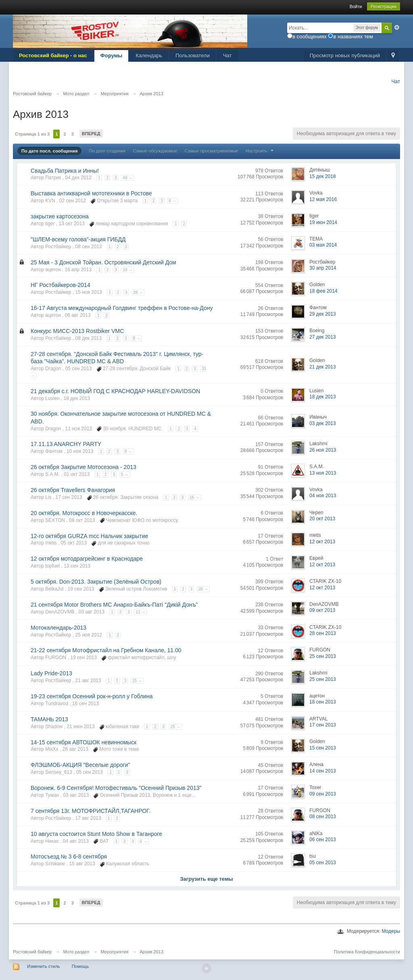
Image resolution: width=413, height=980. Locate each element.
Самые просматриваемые (212, 151)
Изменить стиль (44, 966)
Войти (356, 6)
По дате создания (107, 151)
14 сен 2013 (323, 771)
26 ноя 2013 (323, 450)
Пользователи (193, 55)
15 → (137, 681)
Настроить (261, 151)
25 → (175, 727)
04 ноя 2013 (323, 496)
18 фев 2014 (323, 291)
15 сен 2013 (323, 748)
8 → (137, 338)
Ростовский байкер (32, 952)
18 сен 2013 (323, 702)
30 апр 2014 (323, 268)
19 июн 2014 (323, 222)
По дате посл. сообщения (49, 151)
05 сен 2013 (323, 863)
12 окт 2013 (322, 542)
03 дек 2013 (323, 423)
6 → (173, 201)
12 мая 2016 (323, 199)
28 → (138, 292)
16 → (194, 497)
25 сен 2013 (323, 656)
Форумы (112, 55)
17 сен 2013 (323, 725)
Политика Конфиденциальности (367, 952)
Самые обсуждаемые (155, 151)
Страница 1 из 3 (32, 134)
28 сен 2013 (323, 633)
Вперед (91, 134)
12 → (140, 612)
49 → (127, 178)
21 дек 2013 (323, 367)
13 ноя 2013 (323, 473)
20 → (203, 589)
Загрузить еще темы (206, 879)
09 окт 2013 (322, 610)
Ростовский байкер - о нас (53, 55)
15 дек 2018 (323, 176)
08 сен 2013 (323, 817)
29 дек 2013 (323, 314)
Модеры (391, 931)
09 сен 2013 (323, 794)
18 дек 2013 (323, 397)
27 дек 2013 (323, 337)
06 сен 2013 (323, 840)
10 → (127, 270)
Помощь (80, 966)
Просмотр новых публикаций (345, 55)
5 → (125, 474)
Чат (227, 55)
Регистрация (384, 6)
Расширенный (397, 27)
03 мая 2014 (323, 245)
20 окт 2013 (322, 519)
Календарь (149, 55)
